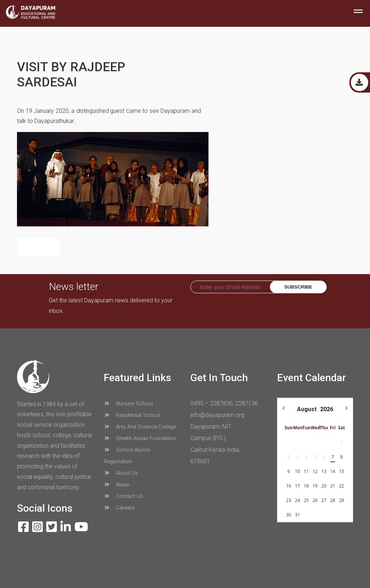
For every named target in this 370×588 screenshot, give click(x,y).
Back (38, 247)
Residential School (132, 415)
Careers (119, 508)
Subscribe (298, 287)
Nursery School (128, 404)
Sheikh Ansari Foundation (140, 438)
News (117, 485)
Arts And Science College (140, 427)
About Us (121, 473)
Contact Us (123, 496)
